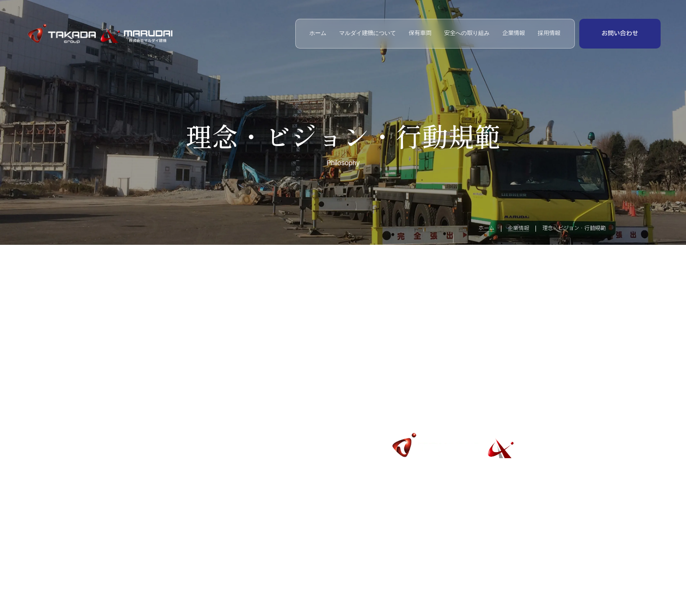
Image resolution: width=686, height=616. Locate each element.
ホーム (318, 33)
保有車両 (420, 33)
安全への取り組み (467, 33)
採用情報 (549, 33)
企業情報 (514, 33)
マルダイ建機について (367, 33)
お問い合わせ (620, 33)
